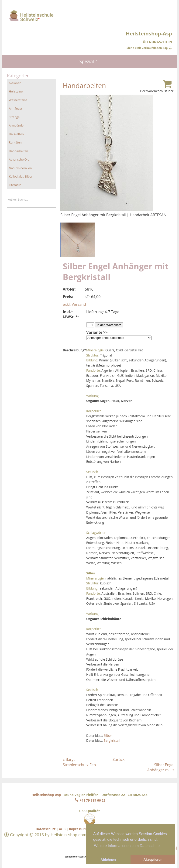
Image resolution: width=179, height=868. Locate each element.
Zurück (119, 759)
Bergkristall (112, 740)
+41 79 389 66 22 (89, 800)
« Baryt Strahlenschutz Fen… (81, 762)
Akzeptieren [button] (153, 860)
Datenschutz (46, 829)
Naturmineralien (20, 168)
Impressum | (79, 829)
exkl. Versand (74, 304)
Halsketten (16, 134)
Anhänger (16, 108)
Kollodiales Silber (21, 176)
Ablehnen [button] (108, 860)
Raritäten (15, 142)
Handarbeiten (18, 151)
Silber (108, 736)
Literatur (15, 185)
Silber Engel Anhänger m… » (161, 767)
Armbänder (17, 125)
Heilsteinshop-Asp (46, 795)
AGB (62, 829)
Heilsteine (16, 91)
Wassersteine (18, 100)
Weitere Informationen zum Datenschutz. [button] (128, 846)
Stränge (14, 117)
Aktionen (15, 83)
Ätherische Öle (19, 159)
